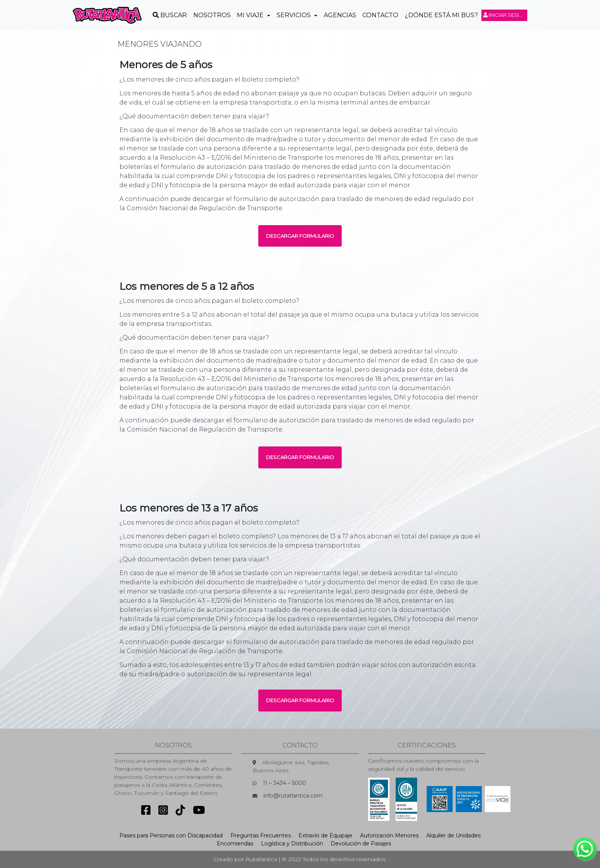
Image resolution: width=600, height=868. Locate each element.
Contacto (380, 15)
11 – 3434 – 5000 (285, 783)
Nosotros (212, 15)
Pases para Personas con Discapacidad (171, 835)
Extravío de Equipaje (325, 835)
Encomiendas (235, 843)
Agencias (340, 15)
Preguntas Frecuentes (261, 835)
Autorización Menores (389, 835)
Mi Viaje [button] (251, 15)
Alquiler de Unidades (453, 835)
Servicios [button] (294, 15)
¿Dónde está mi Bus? (441, 15)
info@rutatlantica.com (293, 796)
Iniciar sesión (505, 15)
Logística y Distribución (292, 843)
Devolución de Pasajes (361, 843)
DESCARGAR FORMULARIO (300, 236)
